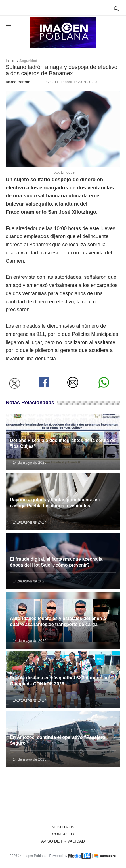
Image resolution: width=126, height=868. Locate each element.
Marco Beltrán (18, 82)
